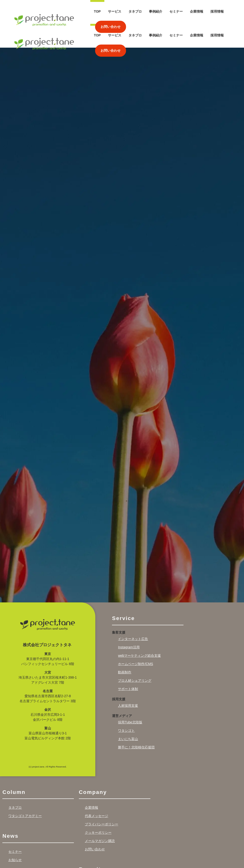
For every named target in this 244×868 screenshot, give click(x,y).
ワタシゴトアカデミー (25, 792)
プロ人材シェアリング (135, 657)
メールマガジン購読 (100, 817)
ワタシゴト (126, 707)
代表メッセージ (97, 792)
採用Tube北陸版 (130, 698)
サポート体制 (128, 665)
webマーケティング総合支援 (139, 632)
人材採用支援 (128, 682)
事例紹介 (156, 11)
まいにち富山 (128, 715)
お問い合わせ (111, 27)
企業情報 (197, 11)
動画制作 (125, 648)
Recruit (90, 846)
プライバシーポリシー (102, 801)
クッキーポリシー (98, 809)
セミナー (176, 11)
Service (123, 595)
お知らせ (15, 836)
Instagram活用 (129, 623)
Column (14, 768)
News (10, 812)
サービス (115, 11)
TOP (97, 11)
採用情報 (217, 11)
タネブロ (135, 11)
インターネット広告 (133, 615)
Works (12, 856)
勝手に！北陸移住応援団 (136, 723)
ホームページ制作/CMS (135, 640)
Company (93, 768)
